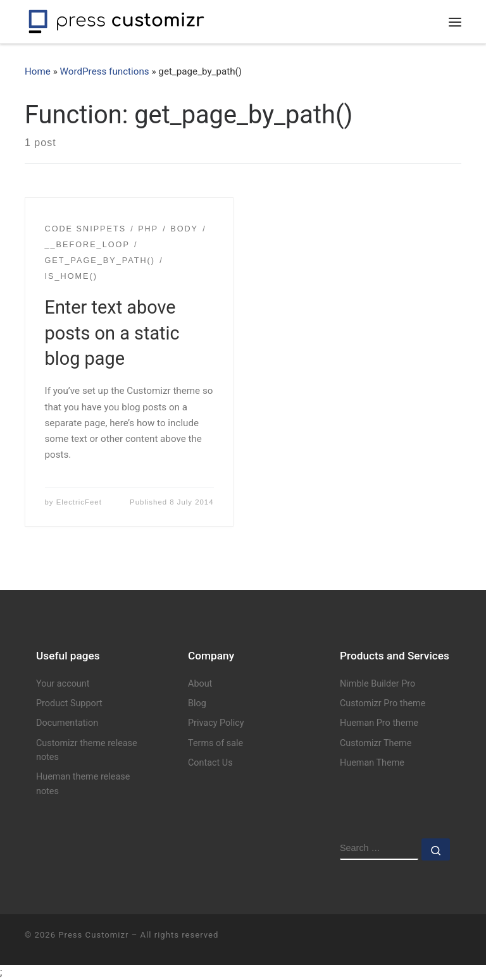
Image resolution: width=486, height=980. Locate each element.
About (200, 684)
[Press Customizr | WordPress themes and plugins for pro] (116, 20)
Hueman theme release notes (83, 784)
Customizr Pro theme (383, 703)
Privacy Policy (216, 723)
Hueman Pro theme (379, 723)
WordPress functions (105, 71)
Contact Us (210, 763)
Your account (63, 684)
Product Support (69, 703)
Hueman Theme (372, 763)
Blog (197, 703)
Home (38, 71)
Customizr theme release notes (87, 750)
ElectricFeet (79, 502)
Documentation (67, 723)
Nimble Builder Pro (377, 684)
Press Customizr (93, 935)
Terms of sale (215, 743)
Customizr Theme (376, 743)
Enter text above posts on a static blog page (112, 333)
